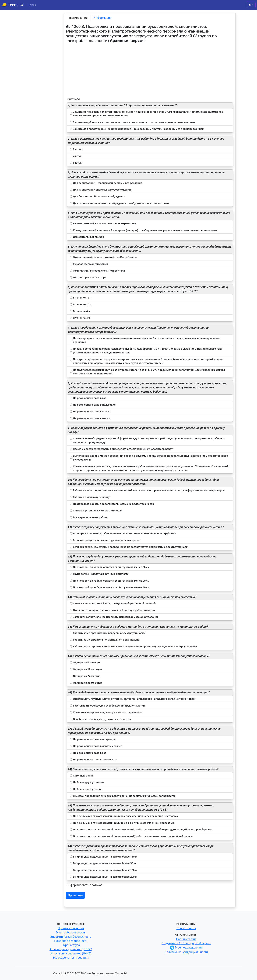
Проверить (75, 895)
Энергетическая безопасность (71, 937)
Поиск (32, 5)
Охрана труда (71, 945)
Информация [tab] (102, 18)
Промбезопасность (71, 928)
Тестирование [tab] (78, 18)
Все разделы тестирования (71, 958)
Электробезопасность (71, 932)
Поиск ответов (186, 928)
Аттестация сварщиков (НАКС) (71, 953)
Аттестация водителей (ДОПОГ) (71, 949)
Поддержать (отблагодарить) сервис (186, 943)
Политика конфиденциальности (186, 952)
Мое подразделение (186, 947)
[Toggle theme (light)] (251, 5)
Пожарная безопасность (71, 941)
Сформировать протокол (85, 885)
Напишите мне (186, 939)
